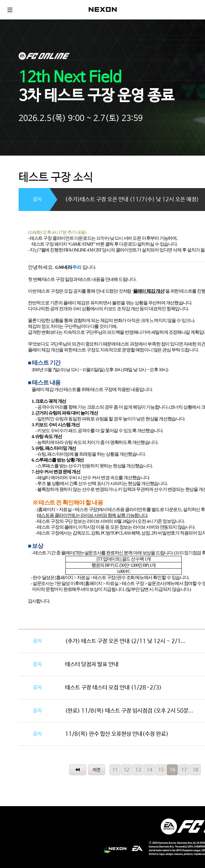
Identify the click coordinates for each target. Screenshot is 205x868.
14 (149, 770)
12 (127, 770)
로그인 (194, 10)
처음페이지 (78, 770)
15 (161, 770)
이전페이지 (97, 770)
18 (195, 770)
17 (184, 770)
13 (138, 770)
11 (115, 770)
